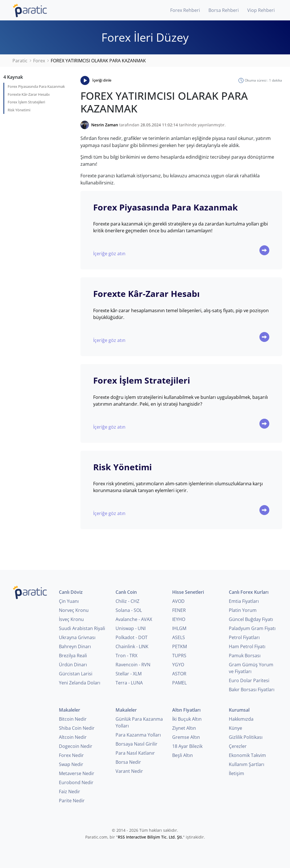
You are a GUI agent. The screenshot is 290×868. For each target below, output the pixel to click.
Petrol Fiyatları (244, 637)
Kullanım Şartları (247, 764)
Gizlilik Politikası (246, 737)
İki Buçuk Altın (187, 719)
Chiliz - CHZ (127, 601)
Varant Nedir (129, 771)
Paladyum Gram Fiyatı (252, 628)
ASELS (179, 637)
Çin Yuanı (69, 601)
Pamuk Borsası (245, 656)
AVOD (178, 601)
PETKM (180, 646)
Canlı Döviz (71, 592)
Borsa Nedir (128, 762)
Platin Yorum (243, 610)
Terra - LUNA (129, 683)
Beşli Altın (183, 755)
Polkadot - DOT (132, 637)
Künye (235, 728)
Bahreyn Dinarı (75, 646)
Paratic (20, 61)
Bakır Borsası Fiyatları (252, 690)
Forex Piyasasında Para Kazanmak (36, 86)
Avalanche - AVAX (134, 619)
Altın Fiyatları (186, 710)
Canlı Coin (126, 592)
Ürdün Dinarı (73, 665)
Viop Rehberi (261, 10)
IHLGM (179, 628)
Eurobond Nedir (76, 782)
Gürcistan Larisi (76, 674)
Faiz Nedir (70, 792)
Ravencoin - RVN (133, 665)
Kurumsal (239, 710)
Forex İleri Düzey (145, 37)
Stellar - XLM (129, 674)
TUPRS (179, 656)
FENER (179, 610)
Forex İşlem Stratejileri (26, 102)
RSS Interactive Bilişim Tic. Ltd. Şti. (150, 837)
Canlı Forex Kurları (249, 592)
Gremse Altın (186, 737)
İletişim (236, 773)
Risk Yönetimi (19, 110)
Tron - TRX (126, 656)
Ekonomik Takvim (247, 755)
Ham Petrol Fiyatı (247, 646)
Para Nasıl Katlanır (135, 753)
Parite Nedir (72, 801)
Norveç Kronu (74, 610)
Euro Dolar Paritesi (249, 680)
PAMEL (179, 683)
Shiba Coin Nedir (77, 728)
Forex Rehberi (185, 10)
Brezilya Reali (73, 656)
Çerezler (238, 746)
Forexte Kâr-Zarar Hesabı (29, 94)
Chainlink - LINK (132, 646)
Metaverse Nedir (77, 773)
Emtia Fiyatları (244, 601)
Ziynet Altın (184, 728)
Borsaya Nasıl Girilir (137, 744)
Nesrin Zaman (105, 125)
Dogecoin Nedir (76, 746)
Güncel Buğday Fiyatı (251, 619)
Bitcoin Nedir (73, 719)
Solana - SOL (129, 610)
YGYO (178, 665)
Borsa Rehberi (224, 10)
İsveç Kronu (71, 619)
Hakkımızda (241, 719)
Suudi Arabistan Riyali (82, 628)
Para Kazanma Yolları (138, 735)
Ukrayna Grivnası (77, 637)
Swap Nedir (71, 764)
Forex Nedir (71, 755)
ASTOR (179, 674)
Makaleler (70, 710)
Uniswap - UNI (131, 628)
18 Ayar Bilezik (187, 746)
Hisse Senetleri (188, 592)
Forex (39, 61)
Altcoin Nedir (73, 737)
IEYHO (179, 619)
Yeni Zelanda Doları (80, 683)
